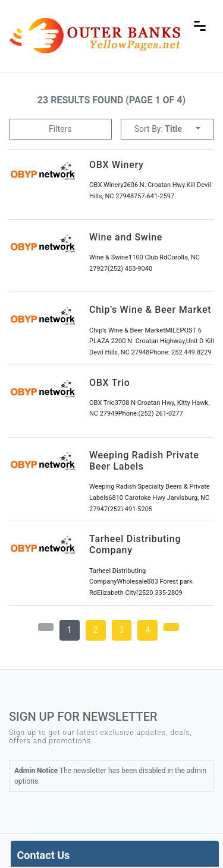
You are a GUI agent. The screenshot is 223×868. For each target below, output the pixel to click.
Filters (60, 129)
